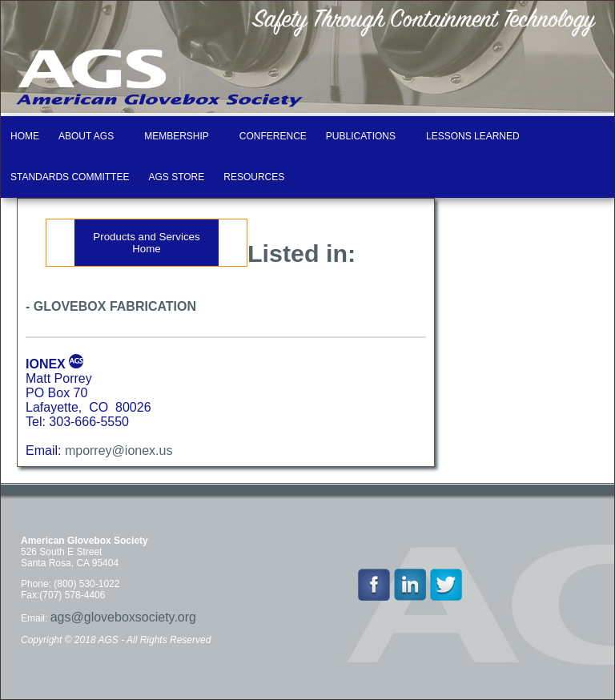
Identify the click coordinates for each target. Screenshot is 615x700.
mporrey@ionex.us (119, 451)
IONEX (46, 364)
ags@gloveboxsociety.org (123, 617)
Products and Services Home (146, 243)
